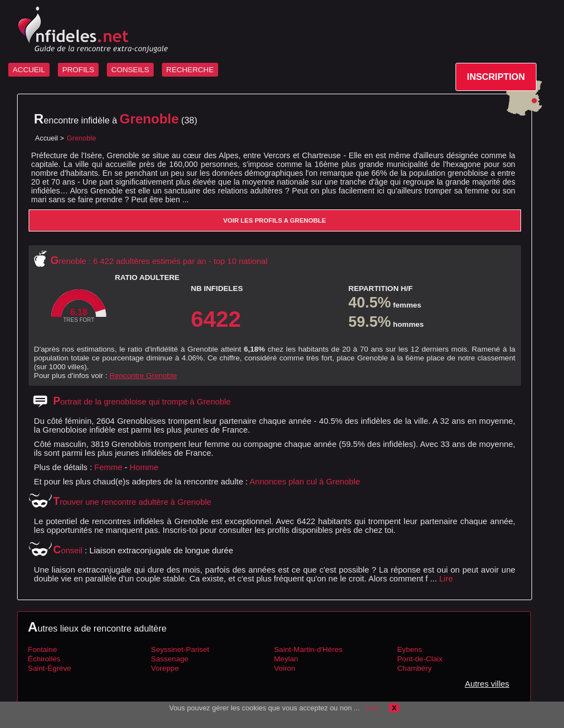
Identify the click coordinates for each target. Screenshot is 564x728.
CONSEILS (130, 70)
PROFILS (78, 70)
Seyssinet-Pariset (180, 649)
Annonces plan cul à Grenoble (305, 481)
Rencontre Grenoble (143, 376)
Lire (446, 578)
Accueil (47, 138)
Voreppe (165, 668)
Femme (108, 467)
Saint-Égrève (50, 668)
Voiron (285, 668)
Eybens (410, 649)
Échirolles (44, 659)
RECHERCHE (190, 70)
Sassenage (170, 659)
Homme (144, 467)
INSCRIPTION (496, 77)
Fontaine (43, 649)
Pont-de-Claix (420, 659)
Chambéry (414, 668)
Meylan (286, 659)
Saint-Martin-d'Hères (308, 649)
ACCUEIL (29, 70)
